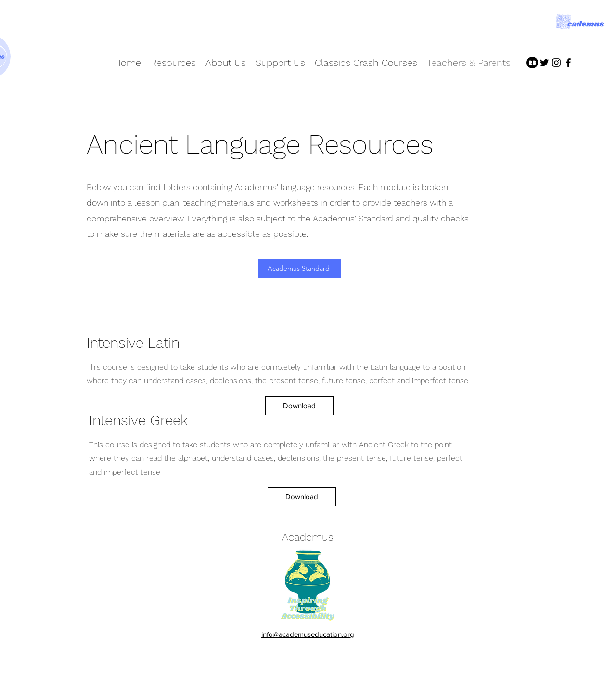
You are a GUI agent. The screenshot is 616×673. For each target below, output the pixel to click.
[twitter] (544, 63)
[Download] (299, 406)
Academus (308, 537)
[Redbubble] (532, 63)
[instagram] (556, 63)
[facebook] (568, 63)
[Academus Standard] (300, 268)
